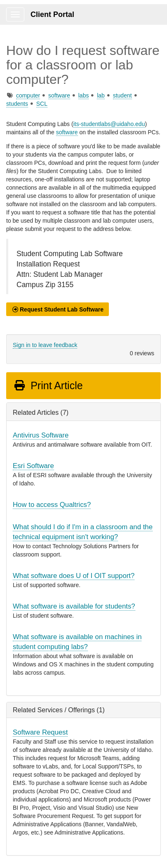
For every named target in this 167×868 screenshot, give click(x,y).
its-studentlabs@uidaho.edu (109, 124)
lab (101, 95)
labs (84, 95)
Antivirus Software (41, 435)
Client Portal (52, 14)
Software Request (40, 732)
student (122, 95)
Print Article (48, 385)
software (59, 95)
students (17, 104)
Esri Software (33, 466)
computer (28, 95)
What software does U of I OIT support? (74, 576)
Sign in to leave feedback (45, 345)
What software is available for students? (74, 606)
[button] (58, 309)
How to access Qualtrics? (52, 505)
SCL (42, 104)
